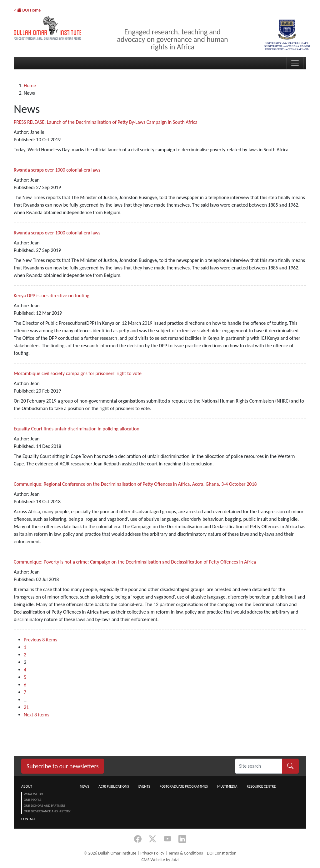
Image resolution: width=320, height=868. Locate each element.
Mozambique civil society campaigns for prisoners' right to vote (78, 373)
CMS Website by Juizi (160, 860)
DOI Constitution (222, 853)
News (85, 786)
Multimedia (227, 786)
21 (26, 707)
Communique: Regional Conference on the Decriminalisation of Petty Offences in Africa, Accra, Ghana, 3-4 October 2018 (135, 484)
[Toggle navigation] (295, 63)
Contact (28, 819)
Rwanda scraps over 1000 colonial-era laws (57, 170)
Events (144, 786)
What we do (33, 794)
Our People (33, 800)
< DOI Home (27, 10)
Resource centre (261, 786)
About (27, 786)
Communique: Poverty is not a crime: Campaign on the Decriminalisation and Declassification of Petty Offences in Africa (135, 562)
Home (30, 85)
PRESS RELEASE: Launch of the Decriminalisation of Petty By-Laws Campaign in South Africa (106, 122)
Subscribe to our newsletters (63, 766)
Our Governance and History (47, 811)
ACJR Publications (114, 786)
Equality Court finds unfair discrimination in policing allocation (77, 429)
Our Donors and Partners (45, 806)
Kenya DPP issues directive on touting (52, 296)
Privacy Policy (152, 853)
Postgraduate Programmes (184, 786)
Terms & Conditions (185, 853)
